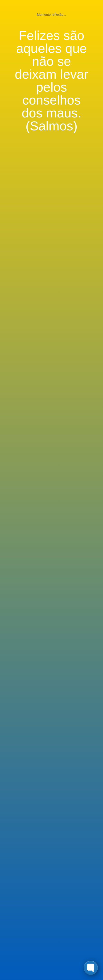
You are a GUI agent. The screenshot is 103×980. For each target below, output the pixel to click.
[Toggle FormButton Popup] (91, 968)
